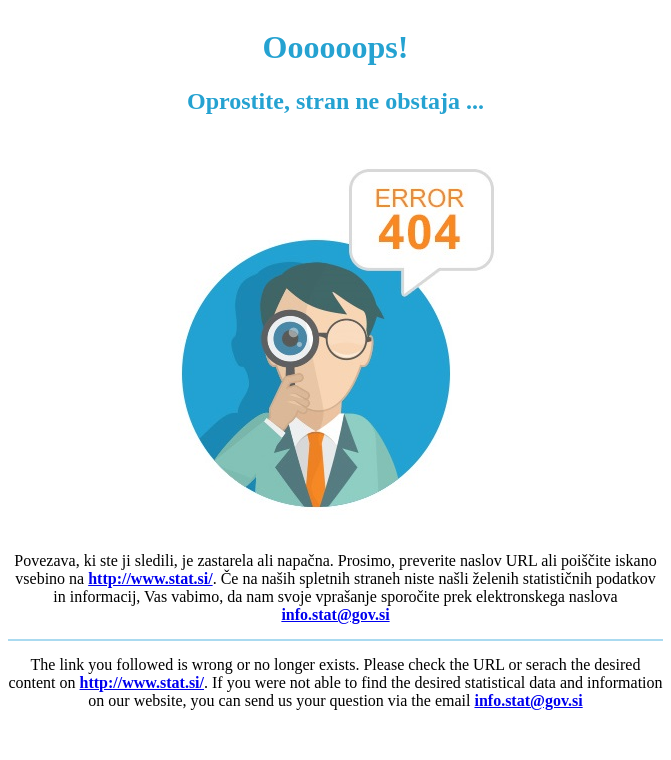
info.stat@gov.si (335, 614)
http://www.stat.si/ (150, 578)
